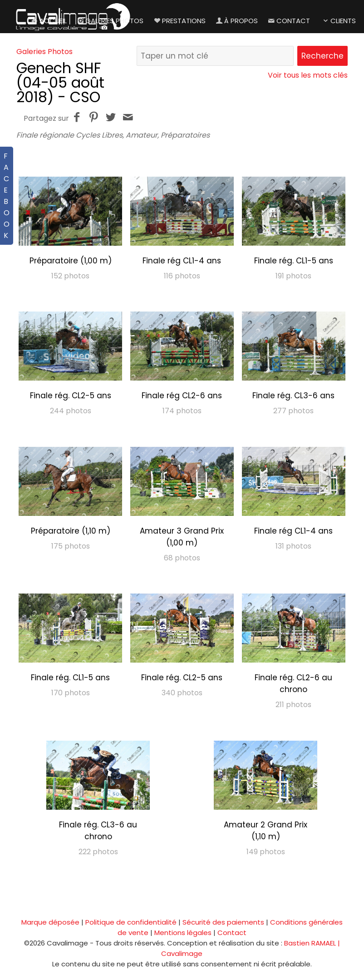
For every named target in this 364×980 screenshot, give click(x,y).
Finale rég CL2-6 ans (182, 396)
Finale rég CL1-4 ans (182, 261)
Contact (288, 21)
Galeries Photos (110, 21)
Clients (338, 21)
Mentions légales (183, 933)
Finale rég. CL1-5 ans (294, 261)
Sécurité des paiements (223, 922)
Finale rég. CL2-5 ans (71, 396)
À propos (236, 21)
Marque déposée (50, 922)
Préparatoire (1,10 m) (71, 531)
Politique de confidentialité (131, 922)
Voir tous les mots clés (308, 75)
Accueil (48, 21)
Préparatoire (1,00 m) (71, 261)
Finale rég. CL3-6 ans (293, 396)
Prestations (179, 21)
